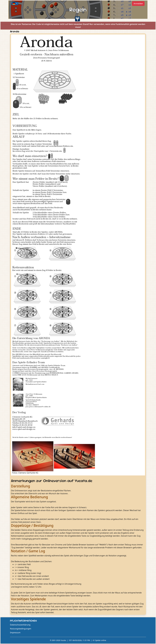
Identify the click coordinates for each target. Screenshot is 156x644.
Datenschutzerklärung (20, 625)
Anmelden (138, 4)
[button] (15, 4)
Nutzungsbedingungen (21, 629)
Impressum (15, 633)
